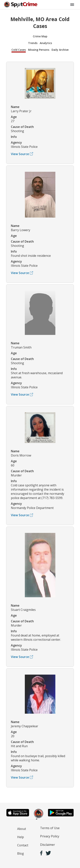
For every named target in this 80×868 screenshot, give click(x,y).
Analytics (46, 43)
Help (21, 837)
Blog (21, 853)
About (22, 829)
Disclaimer (48, 845)
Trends (33, 43)
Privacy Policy (50, 836)
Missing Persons (39, 50)
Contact (23, 845)
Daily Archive (60, 50)
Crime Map (40, 36)
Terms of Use (50, 828)
